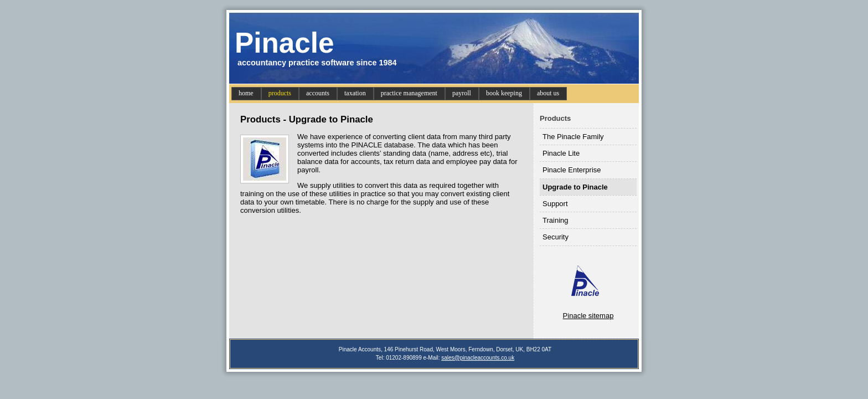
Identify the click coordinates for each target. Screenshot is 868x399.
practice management (409, 93)
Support (555, 204)
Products (555, 118)
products (280, 93)
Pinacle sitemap (588, 316)
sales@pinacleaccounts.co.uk (478, 358)
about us (548, 93)
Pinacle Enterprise (572, 170)
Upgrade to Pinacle (575, 187)
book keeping (504, 93)
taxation (355, 93)
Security (556, 237)
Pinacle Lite (561, 153)
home (246, 93)
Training (555, 220)
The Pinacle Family (573, 137)
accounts (318, 93)
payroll (462, 93)
